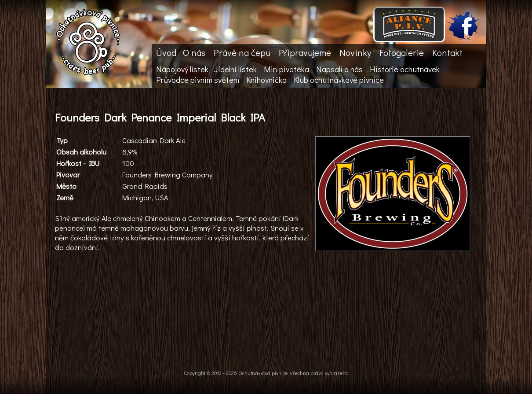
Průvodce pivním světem (198, 80)
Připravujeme (305, 52)
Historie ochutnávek (405, 69)
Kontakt (447, 52)
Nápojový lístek (182, 69)
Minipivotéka (286, 69)
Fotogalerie (402, 52)
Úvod (166, 52)
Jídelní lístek (235, 69)
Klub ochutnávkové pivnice (339, 80)
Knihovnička (266, 80)
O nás (194, 52)
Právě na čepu (242, 52)
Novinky (355, 52)
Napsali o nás (339, 69)
